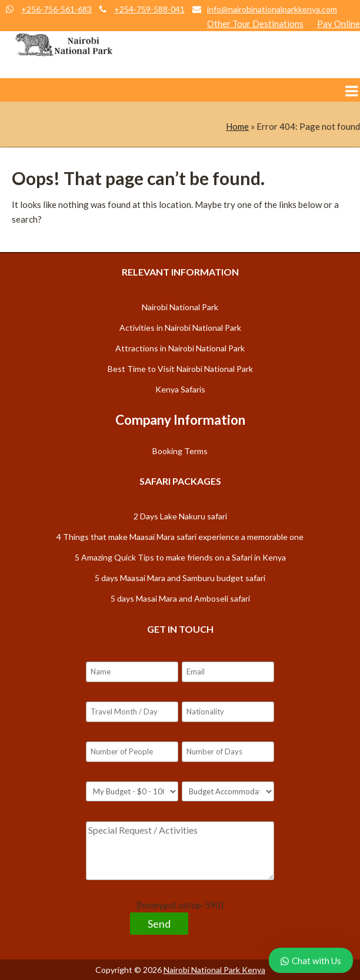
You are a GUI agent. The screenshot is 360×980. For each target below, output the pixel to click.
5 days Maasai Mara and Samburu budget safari (180, 578)
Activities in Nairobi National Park (180, 328)
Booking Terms (180, 451)
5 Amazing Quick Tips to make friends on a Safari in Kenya (180, 557)
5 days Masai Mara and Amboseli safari (180, 598)
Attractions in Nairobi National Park (180, 348)
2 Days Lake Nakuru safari (180, 516)
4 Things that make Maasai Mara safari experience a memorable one (180, 537)
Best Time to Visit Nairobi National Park (180, 369)
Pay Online (339, 24)
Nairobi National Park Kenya (214, 970)
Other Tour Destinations (255, 24)
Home (237, 126)
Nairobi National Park (180, 307)
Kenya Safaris (180, 389)
